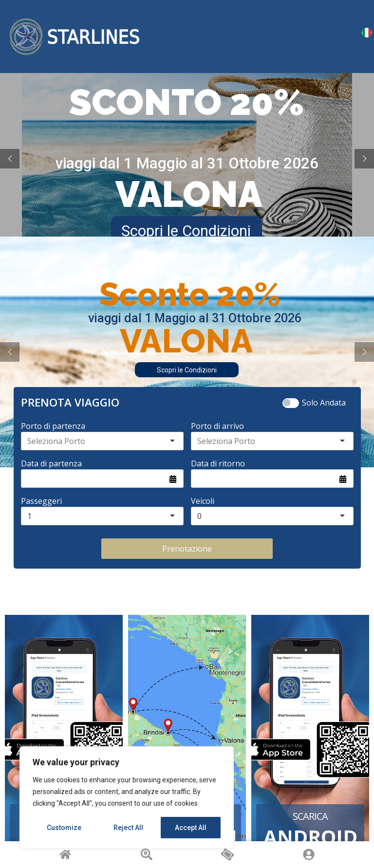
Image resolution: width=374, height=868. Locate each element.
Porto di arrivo (217, 426)
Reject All (128, 828)
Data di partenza (51, 463)
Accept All (191, 828)
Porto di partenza (53, 426)
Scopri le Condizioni (187, 370)
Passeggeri (41, 501)
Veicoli (203, 501)
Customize (64, 828)
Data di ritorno (218, 463)
